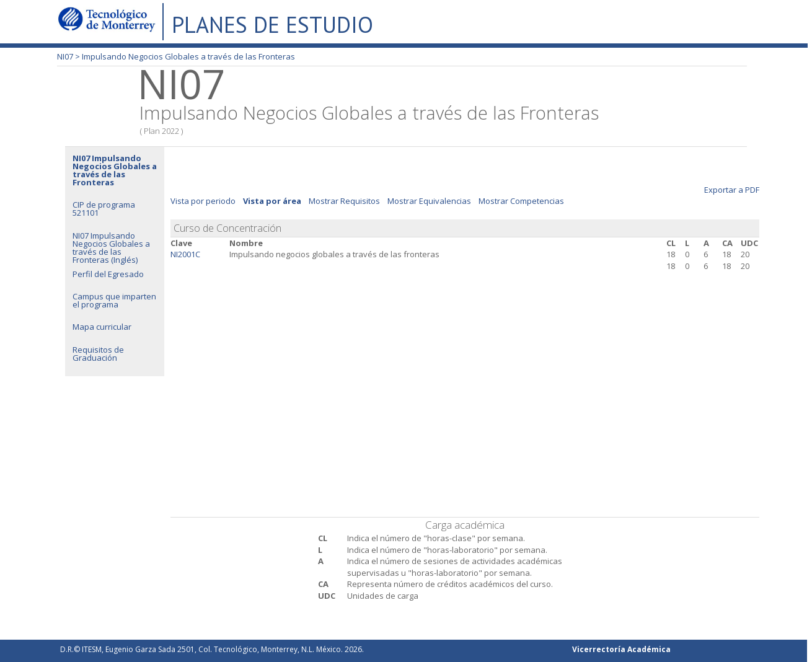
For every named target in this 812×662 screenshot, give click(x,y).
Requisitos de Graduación (98, 354)
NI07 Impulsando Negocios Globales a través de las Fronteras (115, 170)
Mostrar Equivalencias (429, 201)
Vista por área (272, 201)
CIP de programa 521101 (104, 209)
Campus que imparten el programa (114, 300)
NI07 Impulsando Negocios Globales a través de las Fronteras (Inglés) (111, 248)
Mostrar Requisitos (344, 201)
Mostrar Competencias (521, 201)
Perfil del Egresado (108, 274)
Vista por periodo (203, 201)
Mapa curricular (102, 327)
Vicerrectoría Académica (621, 649)
